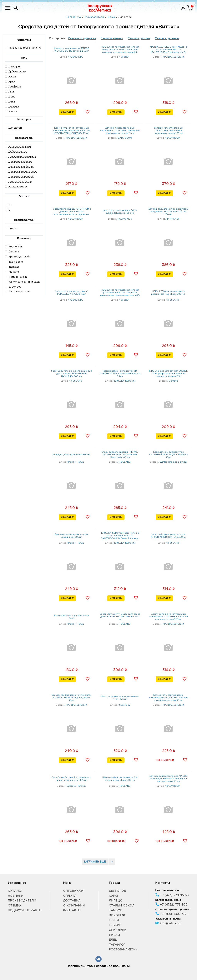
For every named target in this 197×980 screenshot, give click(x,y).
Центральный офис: (168, 890)
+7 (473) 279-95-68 (172, 895)
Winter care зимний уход (24, 282)
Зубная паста (17, 72)
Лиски (114, 935)
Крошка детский (19, 257)
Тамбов (116, 910)
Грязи (114, 920)
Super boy (15, 287)
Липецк (115, 901)
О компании (74, 906)
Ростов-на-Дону (123, 950)
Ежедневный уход (20, 181)
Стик (12, 96)
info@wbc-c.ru (168, 923)
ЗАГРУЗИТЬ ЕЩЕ (95, 862)
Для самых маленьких (22, 156)
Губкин (115, 925)
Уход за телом (18, 186)
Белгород (117, 891)
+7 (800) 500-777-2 (172, 914)
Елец (113, 940)
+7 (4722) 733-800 (171, 905)
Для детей (15, 128)
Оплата (70, 896)
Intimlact (14, 267)
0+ (8, 210)
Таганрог (117, 945)
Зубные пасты (18, 151)
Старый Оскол (122, 906)
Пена (12, 101)
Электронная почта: (168, 919)
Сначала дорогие (139, 38)
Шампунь (14, 67)
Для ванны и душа (20, 161)
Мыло (12, 76)
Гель (11, 91)
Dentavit (14, 252)
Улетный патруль (20, 292)
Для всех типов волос (23, 171)
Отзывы (15, 906)
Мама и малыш (18, 277)
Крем (12, 81)
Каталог (15, 891)
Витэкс (11, 228)
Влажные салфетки (21, 166)
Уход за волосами (20, 146)
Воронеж (117, 915)
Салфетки (15, 86)
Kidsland (14, 272)
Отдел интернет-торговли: (172, 909)
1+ (8, 205)
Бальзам (14, 106)
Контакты (72, 910)
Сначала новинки (112, 38)
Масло (13, 111)
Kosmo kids (15, 247)
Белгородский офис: (168, 900)
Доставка (72, 901)
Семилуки (118, 930)
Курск (114, 896)
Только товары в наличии (23, 48)
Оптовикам (73, 891)
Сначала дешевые (167, 38)
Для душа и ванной (21, 176)
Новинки (16, 896)
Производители (22, 901)
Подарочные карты (25, 910)
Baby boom (16, 262)
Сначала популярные (82, 38)
